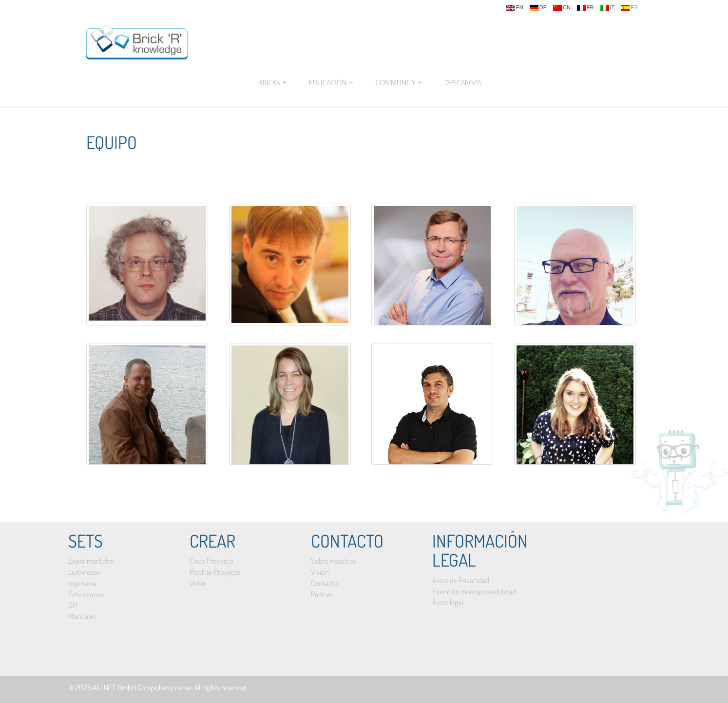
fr (585, 8)
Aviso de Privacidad (461, 580)
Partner (322, 594)
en (514, 8)
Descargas (463, 83)
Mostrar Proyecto (215, 572)
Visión (320, 572)
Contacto (325, 583)
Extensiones (86, 594)
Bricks (272, 83)
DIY (73, 605)
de (538, 8)
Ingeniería (82, 583)
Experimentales (91, 561)
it (608, 8)
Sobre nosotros (334, 561)
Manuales (82, 616)
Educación (331, 83)
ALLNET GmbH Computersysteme (142, 687)
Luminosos (84, 572)
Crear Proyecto (211, 561)
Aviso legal (448, 602)
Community (399, 83)
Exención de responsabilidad (474, 591)
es (629, 8)
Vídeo (198, 583)
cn (562, 8)
